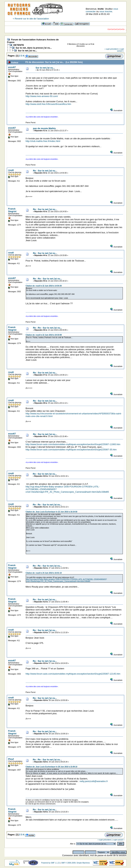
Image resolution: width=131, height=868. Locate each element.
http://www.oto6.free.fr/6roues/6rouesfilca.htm (48, 104)
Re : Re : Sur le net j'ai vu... (47, 279)
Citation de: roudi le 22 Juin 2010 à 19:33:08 (44, 335)
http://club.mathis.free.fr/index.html (43, 141)
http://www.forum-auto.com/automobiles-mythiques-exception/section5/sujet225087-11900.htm (73, 444)
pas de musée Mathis (44, 128)
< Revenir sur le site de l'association (31, 19)
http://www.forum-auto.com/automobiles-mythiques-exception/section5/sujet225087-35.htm (71, 450)
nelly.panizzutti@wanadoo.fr (94, 781)
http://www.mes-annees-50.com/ (42, 96)
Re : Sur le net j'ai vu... (45, 171)
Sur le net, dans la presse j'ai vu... (34, 48)
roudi (11, 170)
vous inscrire (106, 11)
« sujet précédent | (112, 49)
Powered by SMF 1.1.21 (50, 863)
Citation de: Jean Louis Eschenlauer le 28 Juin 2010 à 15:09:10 (51, 767)
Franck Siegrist (12, 210)
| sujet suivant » (121, 50)
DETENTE (19, 45)
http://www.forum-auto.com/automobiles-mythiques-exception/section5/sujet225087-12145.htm (73, 674)
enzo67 (12, 67)
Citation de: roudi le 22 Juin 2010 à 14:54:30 (44, 286)
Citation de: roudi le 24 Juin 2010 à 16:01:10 (44, 573)
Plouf (11, 759)
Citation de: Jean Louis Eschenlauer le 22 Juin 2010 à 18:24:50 (51, 512)
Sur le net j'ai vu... (28, 51)
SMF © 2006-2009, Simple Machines (76, 863)
